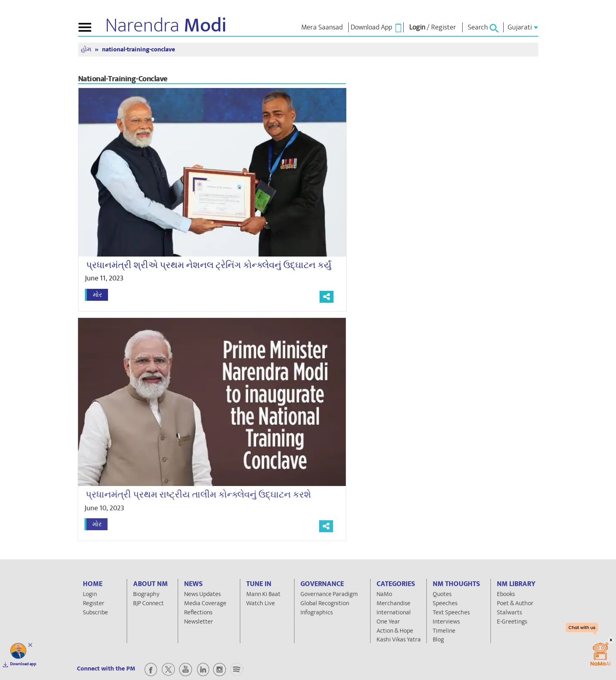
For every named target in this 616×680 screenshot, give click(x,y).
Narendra (166, 25)
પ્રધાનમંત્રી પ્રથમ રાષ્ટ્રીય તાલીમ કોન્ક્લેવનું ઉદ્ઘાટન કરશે (194, 495)
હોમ (87, 50)
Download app (23, 664)
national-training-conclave (138, 50)
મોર (97, 295)
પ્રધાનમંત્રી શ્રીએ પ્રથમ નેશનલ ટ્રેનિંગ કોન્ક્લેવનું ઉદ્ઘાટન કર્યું (209, 265)
